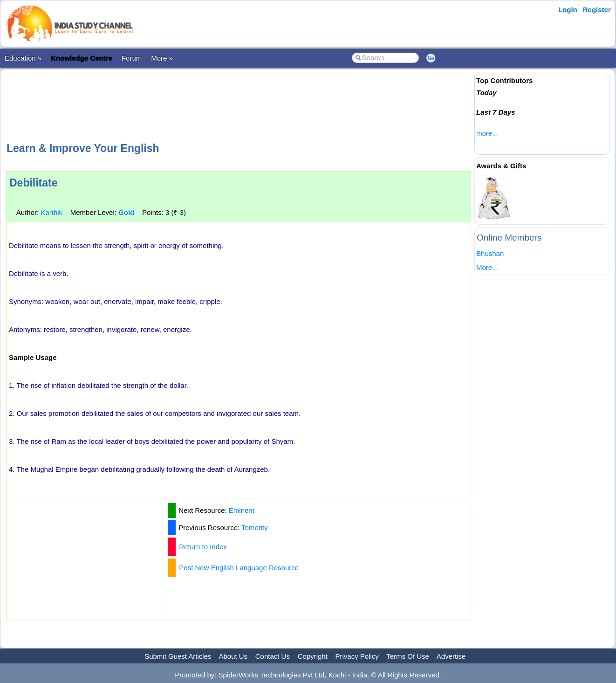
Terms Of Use (408, 656)
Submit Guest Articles (178, 656)
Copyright (313, 656)
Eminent (242, 510)
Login (568, 10)
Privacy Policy (357, 656)
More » (162, 58)
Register (597, 10)
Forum (132, 58)
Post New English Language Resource (239, 568)
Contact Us (273, 656)
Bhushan (490, 253)
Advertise (451, 656)
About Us (233, 656)
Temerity (255, 528)
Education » (23, 58)
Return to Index (203, 547)
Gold (126, 212)
